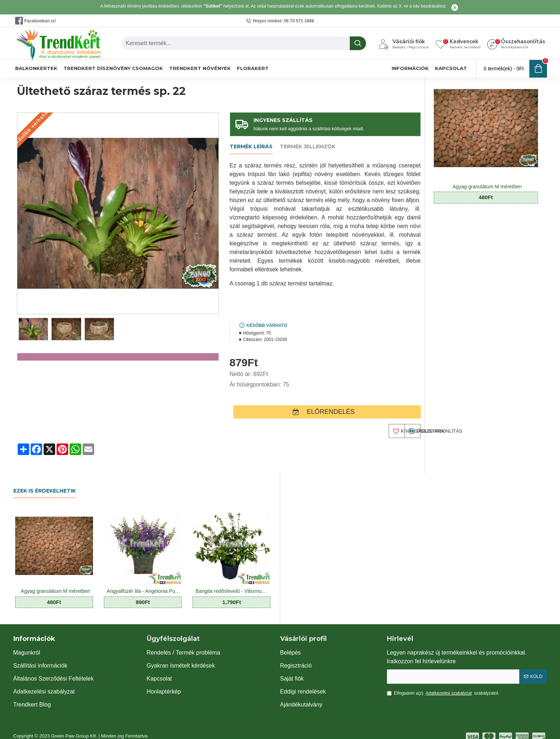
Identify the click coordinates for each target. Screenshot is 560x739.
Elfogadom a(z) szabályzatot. (443, 683)
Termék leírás (251, 147)
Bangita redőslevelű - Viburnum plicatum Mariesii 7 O (233, 581)
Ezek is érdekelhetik (45, 481)
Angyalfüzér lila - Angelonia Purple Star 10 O (144, 581)
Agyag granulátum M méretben (487, 187)
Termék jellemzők (308, 147)
